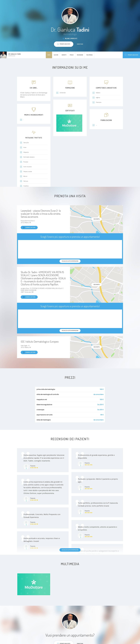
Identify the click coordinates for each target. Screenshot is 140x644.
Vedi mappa (97, 219)
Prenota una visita (131, 55)
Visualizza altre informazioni (70, 550)
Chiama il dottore (29, 228)
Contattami (80, 44)
